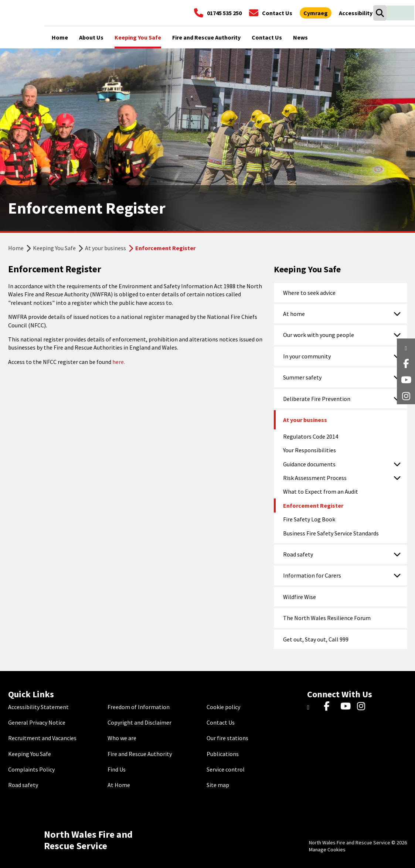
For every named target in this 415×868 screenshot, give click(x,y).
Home (16, 248)
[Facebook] (330, 707)
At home (294, 314)
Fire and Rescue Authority (140, 754)
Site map (218, 785)
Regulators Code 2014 (311, 436)
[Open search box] (380, 13)
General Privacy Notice (37, 722)
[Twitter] (314, 707)
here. (119, 362)
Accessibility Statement (38, 707)
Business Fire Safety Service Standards (331, 533)
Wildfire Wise (300, 597)
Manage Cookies (327, 850)
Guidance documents (309, 464)
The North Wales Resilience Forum (327, 618)
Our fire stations (227, 738)
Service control (226, 769)
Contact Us (221, 722)
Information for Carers (312, 575)
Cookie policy (223, 707)
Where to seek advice (309, 293)
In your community (307, 356)
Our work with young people (319, 335)
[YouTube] (347, 707)
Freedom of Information (139, 707)
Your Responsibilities (309, 450)
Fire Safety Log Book (309, 519)
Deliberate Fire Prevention (317, 399)
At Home (119, 785)
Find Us (117, 769)
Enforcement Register (313, 506)
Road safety (298, 554)
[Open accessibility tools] (356, 13)
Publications (223, 754)
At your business (106, 248)
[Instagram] (363, 707)
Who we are (122, 738)
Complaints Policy (31, 769)
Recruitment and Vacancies (42, 738)
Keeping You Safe (54, 248)
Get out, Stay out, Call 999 (316, 639)
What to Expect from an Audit (321, 491)
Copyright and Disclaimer (140, 722)
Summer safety (302, 377)
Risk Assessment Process (315, 478)
